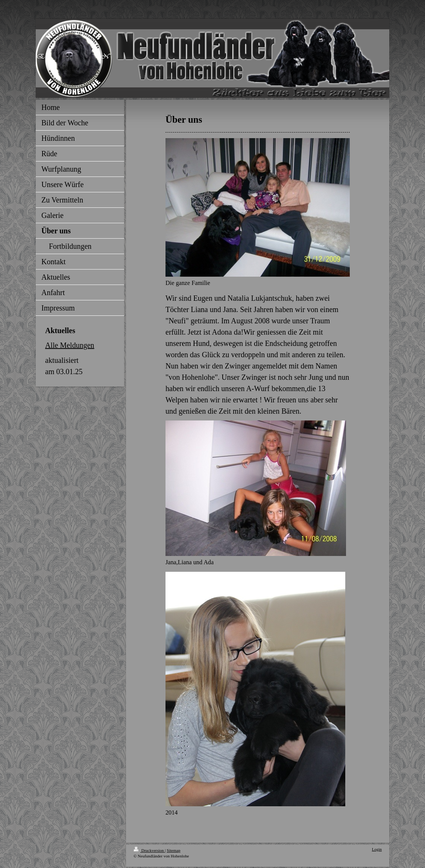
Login (377, 849)
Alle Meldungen (70, 345)
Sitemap (173, 850)
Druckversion (149, 850)
